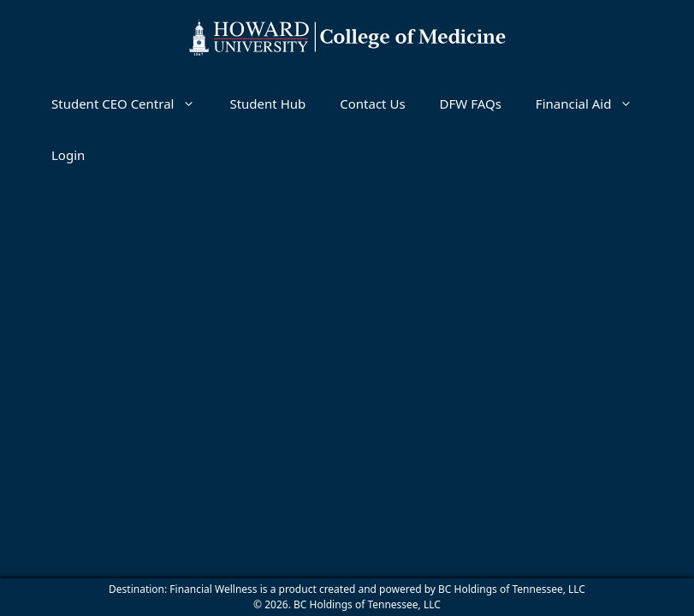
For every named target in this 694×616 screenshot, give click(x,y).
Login (68, 155)
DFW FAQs (471, 104)
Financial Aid (593, 104)
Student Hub (267, 104)
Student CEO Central (132, 104)
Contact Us (372, 104)
